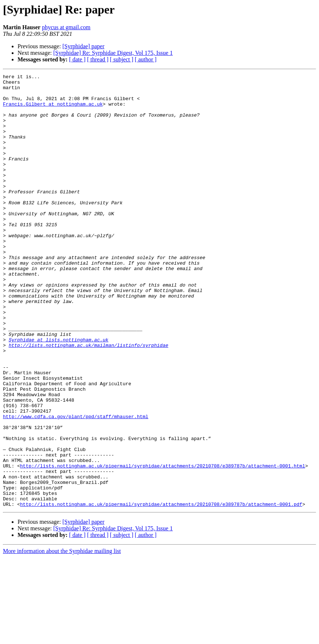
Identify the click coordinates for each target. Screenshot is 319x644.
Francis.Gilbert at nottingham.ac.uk (53, 110)
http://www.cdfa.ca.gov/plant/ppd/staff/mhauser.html (76, 485)
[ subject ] (122, 59)
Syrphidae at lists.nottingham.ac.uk (59, 393)
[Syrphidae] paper (83, 46)
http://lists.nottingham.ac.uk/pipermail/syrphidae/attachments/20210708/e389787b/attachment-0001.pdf (161, 591)
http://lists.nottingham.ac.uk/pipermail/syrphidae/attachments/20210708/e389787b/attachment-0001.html (163, 545)
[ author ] (146, 59)
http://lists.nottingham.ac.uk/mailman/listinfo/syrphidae (89, 400)
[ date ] (77, 59)
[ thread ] (98, 59)
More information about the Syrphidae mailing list (62, 638)
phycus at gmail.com (66, 27)
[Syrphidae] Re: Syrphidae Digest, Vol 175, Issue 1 (113, 53)
